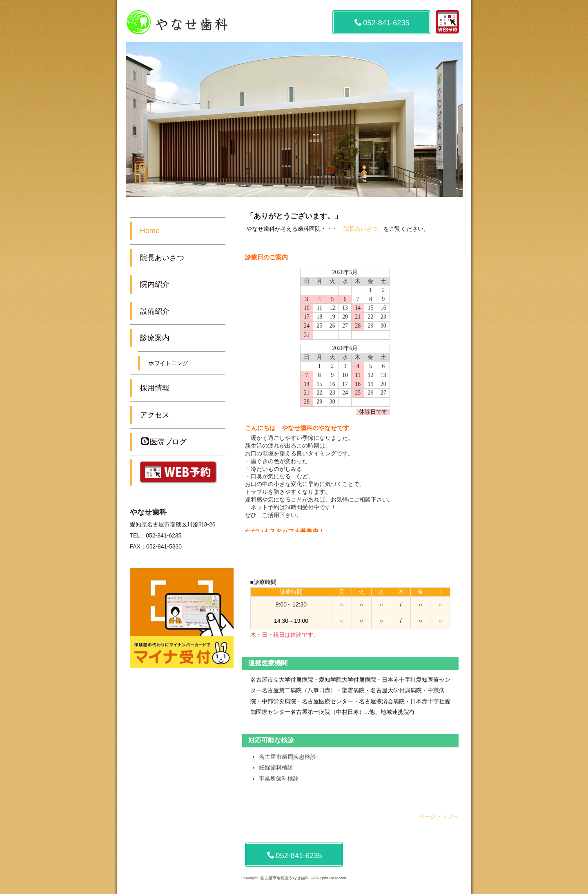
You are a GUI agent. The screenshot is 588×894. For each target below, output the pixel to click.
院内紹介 (155, 284)
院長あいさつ (162, 258)
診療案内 (155, 338)
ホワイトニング (168, 363)
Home (150, 231)
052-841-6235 (382, 23)
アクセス (155, 415)
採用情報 (155, 388)
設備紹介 (155, 311)
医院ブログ (164, 442)
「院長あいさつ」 (361, 229)
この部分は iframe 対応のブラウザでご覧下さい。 (350, 391)
